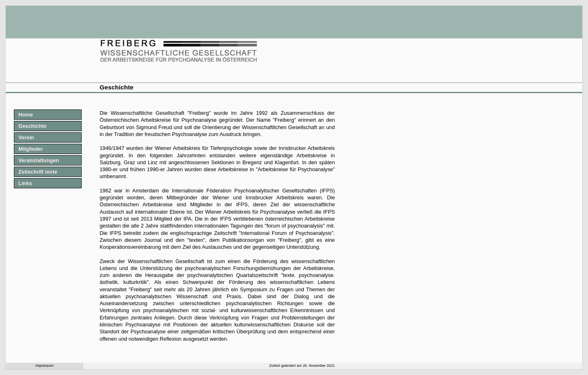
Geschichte (32, 126)
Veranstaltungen (39, 160)
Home (26, 115)
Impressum (45, 366)
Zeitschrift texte (38, 172)
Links (25, 183)
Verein (26, 137)
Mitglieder (31, 149)
